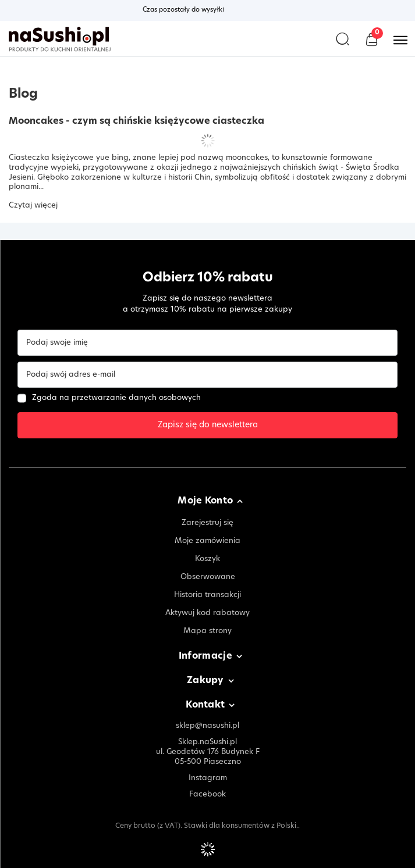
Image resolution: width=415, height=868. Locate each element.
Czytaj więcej (33, 206)
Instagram (208, 778)
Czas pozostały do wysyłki (183, 10)
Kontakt (205, 706)
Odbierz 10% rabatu (208, 278)
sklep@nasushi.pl (207, 726)
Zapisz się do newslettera (208, 425)
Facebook (207, 794)
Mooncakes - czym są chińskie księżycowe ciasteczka (136, 122)
